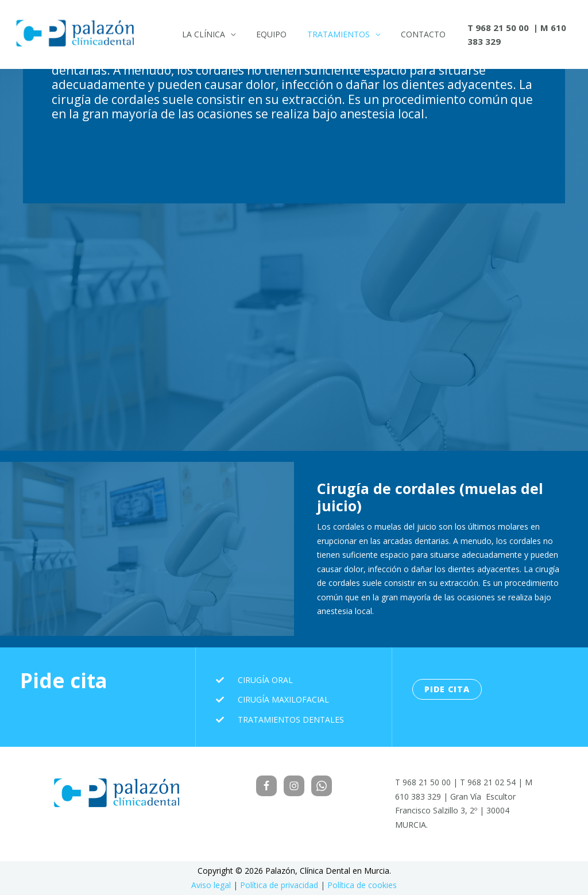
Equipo (264, 34)
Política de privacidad (279, 885)
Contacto (407, 34)
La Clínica (201, 34)
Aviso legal (211, 885)
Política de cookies (362, 885)
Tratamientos (327, 34)
